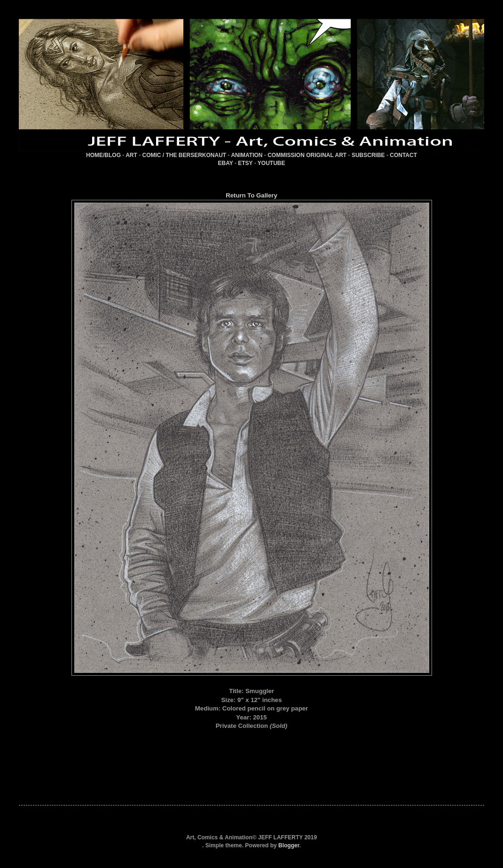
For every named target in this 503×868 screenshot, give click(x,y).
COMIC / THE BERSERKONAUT (185, 155)
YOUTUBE (271, 163)
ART (131, 155)
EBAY (226, 163)
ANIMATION (247, 155)
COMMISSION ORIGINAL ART (307, 155)
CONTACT (403, 155)
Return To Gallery (251, 195)
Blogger (289, 845)
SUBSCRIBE (368, 155)
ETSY (245, 163)
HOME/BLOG (103, 155)
